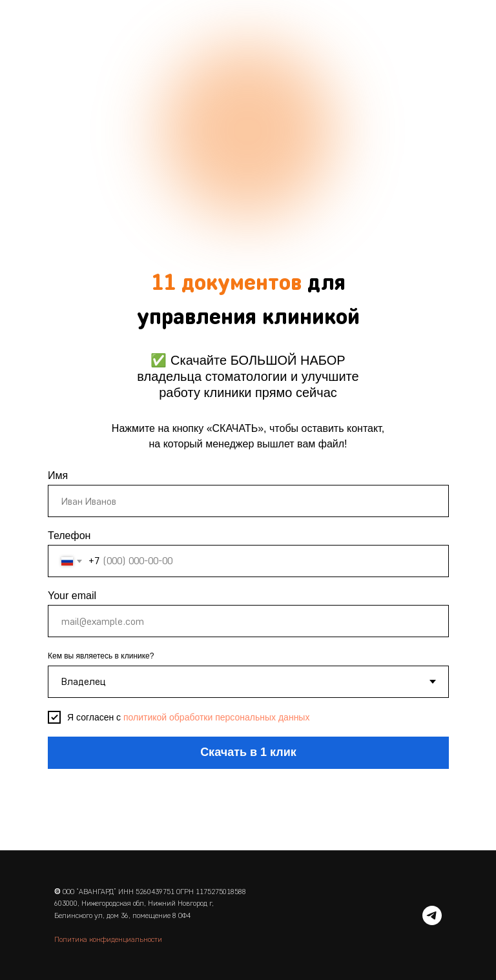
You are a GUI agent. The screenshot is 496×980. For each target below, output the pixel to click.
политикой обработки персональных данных (216, 717)
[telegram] (432, 915)
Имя (58, 475)
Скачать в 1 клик (248, 752)
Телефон (69, 536)
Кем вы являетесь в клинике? (101, 656)
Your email (72, 596)
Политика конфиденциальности (108, 939)
